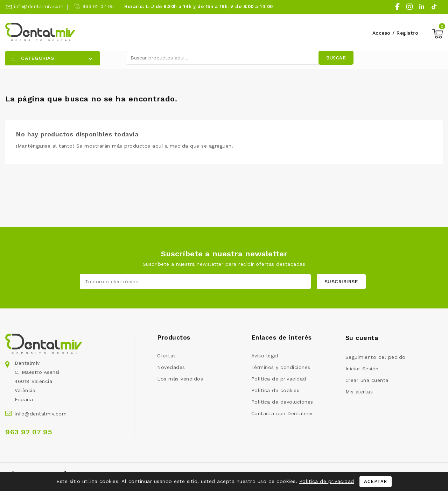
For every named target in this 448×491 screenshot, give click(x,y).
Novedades (171, 367)
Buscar (336, 58)
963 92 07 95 (98, 6)
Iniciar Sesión (362, 369)
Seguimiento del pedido (376, 357)
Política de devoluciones (282, 402)
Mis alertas (359, 392)
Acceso (383, 33)
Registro (407, 33)
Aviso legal (265, 356)
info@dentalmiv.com (39, 6)
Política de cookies (275, 390)
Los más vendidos (180, 379)
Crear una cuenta (367, 380)
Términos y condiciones (281, 367)
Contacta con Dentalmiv (282, 413)
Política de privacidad (279, 379)
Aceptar (376, 481)
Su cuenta (362, 338)
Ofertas (167, 356)
